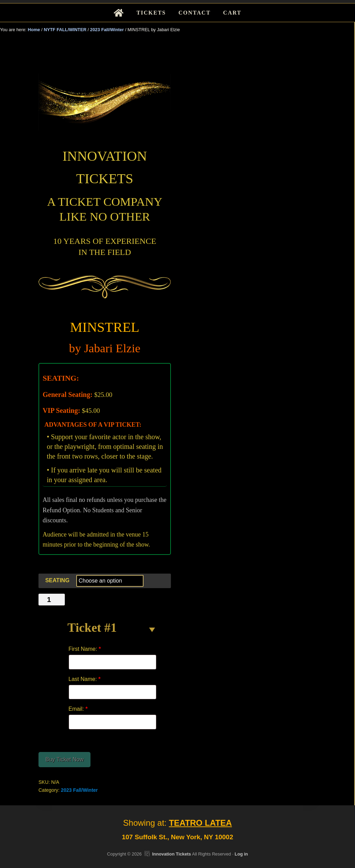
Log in (241, 854)
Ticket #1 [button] (92, 628)
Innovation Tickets (172, 854)
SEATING (57, 580)
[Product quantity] (52, 600)
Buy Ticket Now (64, 759)
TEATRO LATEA (200, 823)
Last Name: (85, 679)
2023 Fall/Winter (107, 30)
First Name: (85, 649)
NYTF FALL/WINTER (65, 30)
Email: (78, 709)
